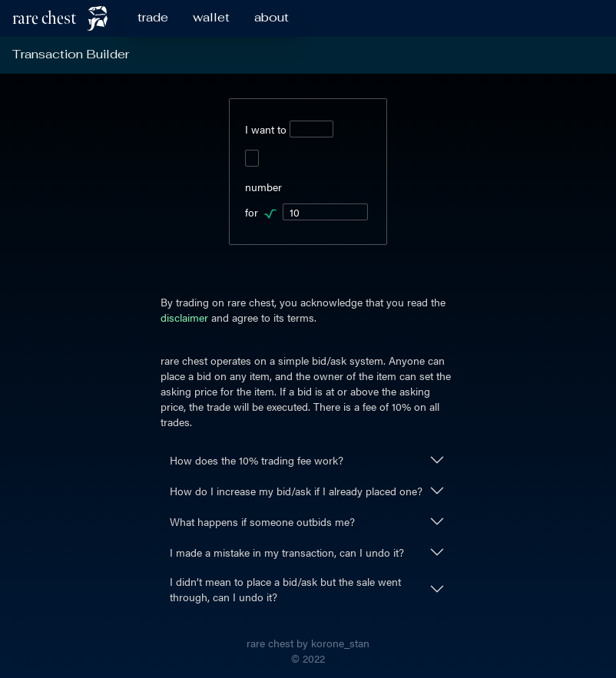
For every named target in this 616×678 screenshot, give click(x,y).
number (263, 187)
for (306, 212)
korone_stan (340, 643)
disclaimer (184, 317)
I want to (289, 129)
